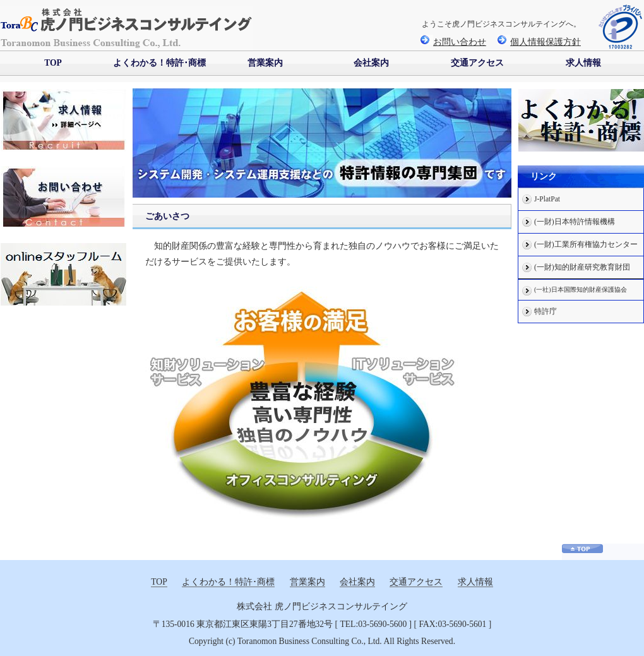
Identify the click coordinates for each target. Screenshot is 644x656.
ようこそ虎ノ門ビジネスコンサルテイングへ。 (501, 24)
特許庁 (546, 312)
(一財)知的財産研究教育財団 (582, 267)
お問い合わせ (453, 42)
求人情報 (583, 63)
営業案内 (265, 63)
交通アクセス (477, 63)
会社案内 (371, 63)
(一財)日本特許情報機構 (575, 222)
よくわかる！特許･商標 (159, 63)
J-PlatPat (547, 199)
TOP (53, 63)
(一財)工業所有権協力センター (586, 245)
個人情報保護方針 (539, 42)
